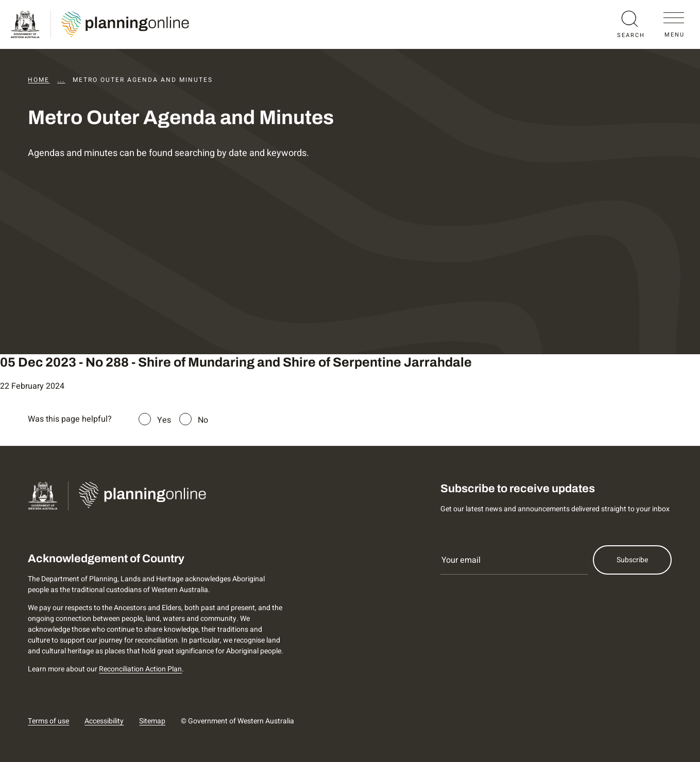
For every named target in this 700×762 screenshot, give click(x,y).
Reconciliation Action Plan (140, 669)
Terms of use (48, 721)
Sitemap (152, 721)
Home (39, 80)
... (61, 80)
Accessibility (104, 721)
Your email (461, 560)
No (203, 420)
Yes (164, 420)
